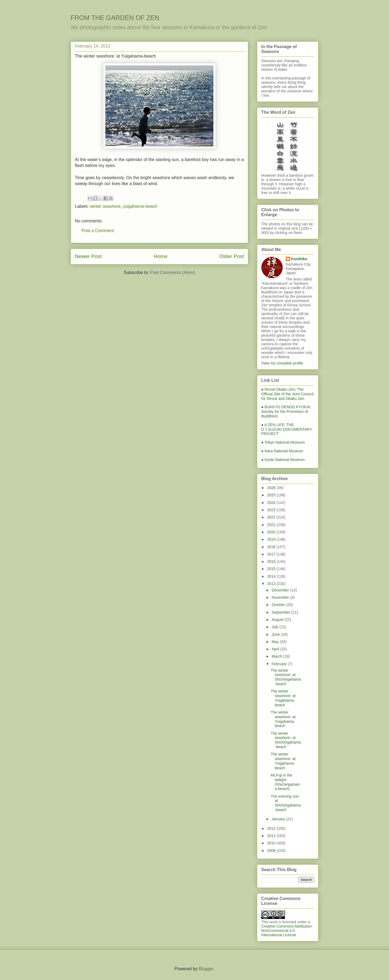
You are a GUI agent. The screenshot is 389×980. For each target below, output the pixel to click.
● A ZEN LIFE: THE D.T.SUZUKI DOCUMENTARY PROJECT (287, 429)
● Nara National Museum (282, 451)
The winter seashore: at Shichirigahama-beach (286, 677)
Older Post (232, 256)
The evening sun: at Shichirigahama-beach (286, 803)
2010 (272, 843)
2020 (272, 532)
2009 (272, 851)
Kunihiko (299, 259)
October (279, 605)
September (281, 612)
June (276, 634)
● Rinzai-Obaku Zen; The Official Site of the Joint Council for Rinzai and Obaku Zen (287, 394)
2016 (272, 561)
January (279, 819)
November (281, 597)
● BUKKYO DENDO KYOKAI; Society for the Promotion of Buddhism (286, 412)
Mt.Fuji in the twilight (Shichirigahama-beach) (285, 782)
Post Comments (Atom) (173, 272)
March (277, 656)
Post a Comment (98, 231)
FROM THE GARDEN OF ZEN (115, 18)
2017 (272, 554)
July (275, 627)
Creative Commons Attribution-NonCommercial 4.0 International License (287, 931)
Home (161, 256)
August (278, 620)
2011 (272, 836)
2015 (272, 569)
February (280, 664)
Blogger (206, 969)
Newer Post (88, 256)
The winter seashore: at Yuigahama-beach (283, 698)
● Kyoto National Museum (283, 460)
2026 (272, 488)
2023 (272, 510)
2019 (272, 539)
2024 (272, 503)
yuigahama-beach (140, 206)
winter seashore (105, 206)
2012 (272, 828)
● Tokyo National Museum (283, 442)
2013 (272, 584)
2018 (272, 547)
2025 (272, 495)
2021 (272, 525)
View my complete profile (282, 363)
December (281, 590)
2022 (272, 517)
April (276, 649)
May (276, 642)
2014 (272, 576)
